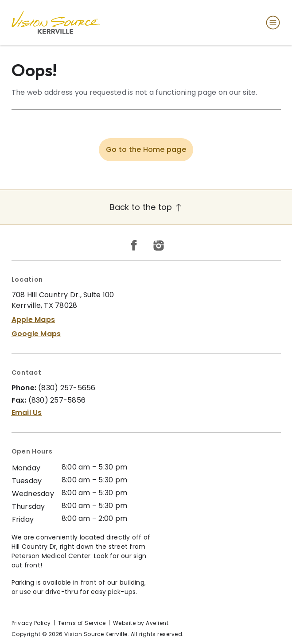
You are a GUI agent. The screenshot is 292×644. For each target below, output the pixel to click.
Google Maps (36, 334)
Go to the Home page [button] (146, 149)
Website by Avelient (141, 623)
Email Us (27, 413)
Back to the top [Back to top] (146, 207)
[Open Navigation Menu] (271, 23)
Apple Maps (33, 320)
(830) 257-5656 (67, 388)
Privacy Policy (31, 623)
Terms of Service (82, 623)
